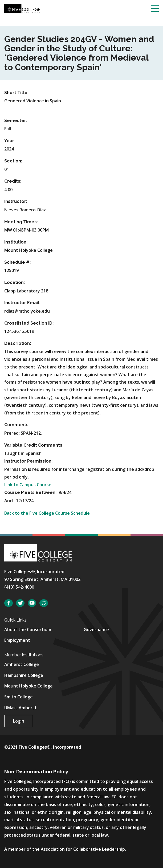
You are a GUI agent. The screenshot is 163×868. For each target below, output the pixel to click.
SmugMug (44, 603)
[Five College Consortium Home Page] (22, 8)
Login (19, 721)
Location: (15, 282)
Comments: (17, 425)
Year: (10, 141)
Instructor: (16, 201)
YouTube (32, 603)
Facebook (9, 603)
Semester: (16, 121)
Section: (13, 161)
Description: (18, 343)
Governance (96, 630)
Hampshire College (24, 675)
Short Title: (16, 93)
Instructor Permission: (28, 461)
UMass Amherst (21, 708)
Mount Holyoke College (28, 686)
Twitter (20, 603)
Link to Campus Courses (29, 485)
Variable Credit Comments (33, 445)
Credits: (13, 181)
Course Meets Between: (31, 492)
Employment (17, 640)
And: (10, 501)
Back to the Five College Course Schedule (47, 513)
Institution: (16, 242)
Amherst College (22, 664)
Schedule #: (17, 262)
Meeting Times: (21, 222)
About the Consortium (28, 630)
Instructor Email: (22, 303)
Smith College (19, 697)
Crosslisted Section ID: (29, 323)
